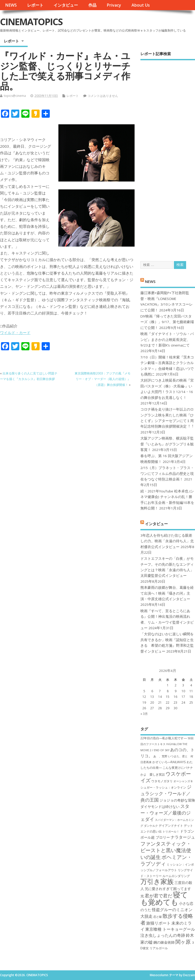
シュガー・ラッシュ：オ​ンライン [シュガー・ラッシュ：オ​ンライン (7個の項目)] (163, 787)
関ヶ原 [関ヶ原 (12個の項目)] (183, 942)
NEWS (11, 5)
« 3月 (144, 714)
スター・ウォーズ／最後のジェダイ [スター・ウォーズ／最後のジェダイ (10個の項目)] (166, 813)
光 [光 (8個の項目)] (142, 896)
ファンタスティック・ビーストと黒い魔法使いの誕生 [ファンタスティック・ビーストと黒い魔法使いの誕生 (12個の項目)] (166, 850)
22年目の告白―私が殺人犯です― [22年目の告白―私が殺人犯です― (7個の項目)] (164, 738)
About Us (141, 5)
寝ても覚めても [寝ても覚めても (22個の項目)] (164, 898)
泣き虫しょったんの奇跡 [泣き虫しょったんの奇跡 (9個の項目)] (163, 935)
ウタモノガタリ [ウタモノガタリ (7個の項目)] (162, 781)
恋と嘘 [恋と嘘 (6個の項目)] (158, 917)
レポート (35, 5)
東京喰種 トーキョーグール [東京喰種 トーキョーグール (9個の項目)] (170, 929)
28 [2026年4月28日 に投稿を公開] (160, 708)
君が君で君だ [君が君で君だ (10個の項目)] (158, 896)
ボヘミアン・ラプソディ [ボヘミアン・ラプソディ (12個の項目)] (166, 860)
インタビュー (66, 5)
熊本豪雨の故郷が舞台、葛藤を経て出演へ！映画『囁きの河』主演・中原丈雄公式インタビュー (167, 593)
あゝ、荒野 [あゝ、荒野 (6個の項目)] (160, 756)
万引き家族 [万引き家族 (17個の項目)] (157, 881)
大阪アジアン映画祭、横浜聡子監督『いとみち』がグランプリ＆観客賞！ (167, 444)
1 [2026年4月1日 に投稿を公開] (168, 685)
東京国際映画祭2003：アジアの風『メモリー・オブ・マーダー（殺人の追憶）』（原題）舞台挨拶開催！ (103, 379)
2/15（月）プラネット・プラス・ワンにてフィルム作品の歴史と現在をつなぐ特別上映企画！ (167, 473)
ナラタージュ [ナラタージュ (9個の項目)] (183, 837)
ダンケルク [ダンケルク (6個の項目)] (151, 826)
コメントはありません (103, 96)
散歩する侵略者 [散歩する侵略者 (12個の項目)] (167, 919)
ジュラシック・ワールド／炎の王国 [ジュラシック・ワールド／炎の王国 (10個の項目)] (166, 793)
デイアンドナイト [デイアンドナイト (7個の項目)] (171, 826)
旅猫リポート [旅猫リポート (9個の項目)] (158, 923)
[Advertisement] (168, 156)
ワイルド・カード (15, 333)
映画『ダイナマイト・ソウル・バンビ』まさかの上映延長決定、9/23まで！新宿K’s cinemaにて (167, 340)
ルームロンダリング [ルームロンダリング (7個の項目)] (176, 876)
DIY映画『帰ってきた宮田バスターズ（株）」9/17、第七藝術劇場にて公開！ (167, 322)
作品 (92, 5)
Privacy (114, 5)
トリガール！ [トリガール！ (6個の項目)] (171, 832)
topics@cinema (15, 96)
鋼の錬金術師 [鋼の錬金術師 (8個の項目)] (164, 942)
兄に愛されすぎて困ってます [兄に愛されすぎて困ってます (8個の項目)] (168, 889)
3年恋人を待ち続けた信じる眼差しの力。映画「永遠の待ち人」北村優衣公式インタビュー (167, 541)
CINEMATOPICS (31, 22)
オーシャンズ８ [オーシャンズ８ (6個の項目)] (183, 781)
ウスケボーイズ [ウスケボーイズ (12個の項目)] (166, 777)
